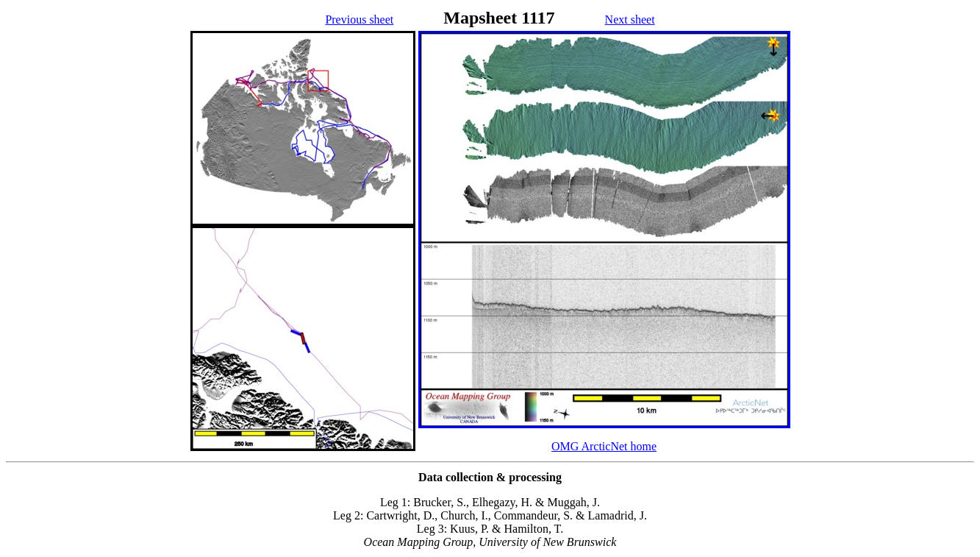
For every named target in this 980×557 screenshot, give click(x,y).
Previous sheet (359, 19)
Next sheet (630, 19)
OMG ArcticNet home (604, 446)
